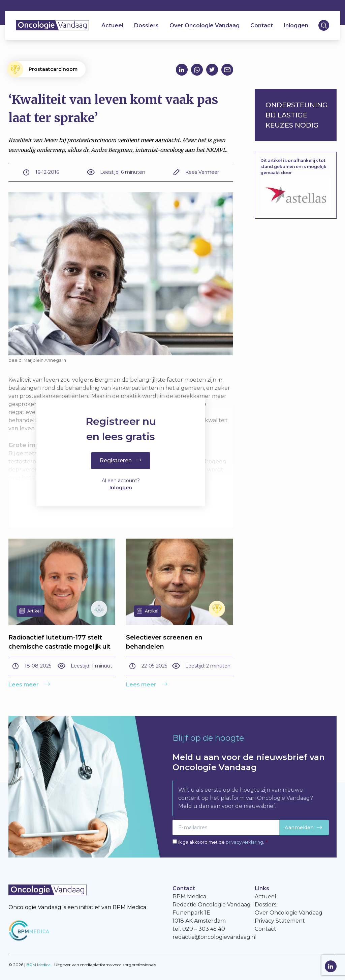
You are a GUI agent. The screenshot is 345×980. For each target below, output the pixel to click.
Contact (262, 25)
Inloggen (296, 25)
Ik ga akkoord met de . (223, 842)
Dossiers (146, 25)
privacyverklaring (244, 842)
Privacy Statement (280, 921)
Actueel (112, 25)
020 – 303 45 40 (204, 929)
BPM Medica (38, 965)
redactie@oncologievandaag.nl (215, 937)
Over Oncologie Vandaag (205, 25)
